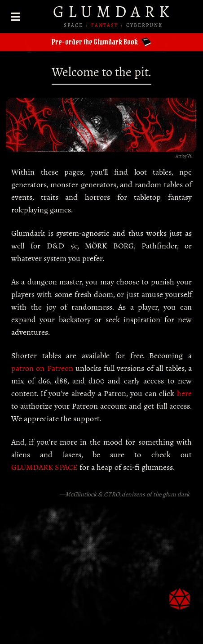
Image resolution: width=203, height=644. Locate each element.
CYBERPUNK (144, 25)
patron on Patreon (42, 368)
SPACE (73, 25)
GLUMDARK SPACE (44, 467)
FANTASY (105, 25)
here (184, 393)
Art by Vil (184, 156)
